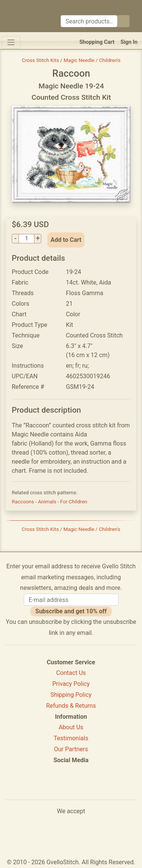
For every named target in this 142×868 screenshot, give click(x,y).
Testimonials (71, 738)
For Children (74, 502)
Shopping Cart (97, 42)
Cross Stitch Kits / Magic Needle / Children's (71, 60)
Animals (48, 502)
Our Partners (71, 749)
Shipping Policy (71, 695)
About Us (71, 727)
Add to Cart (66, 240)
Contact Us (71, 673)
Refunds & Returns (71, 706)
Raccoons (23, 502)
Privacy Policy (71, 684)
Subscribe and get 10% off (71, 611)
